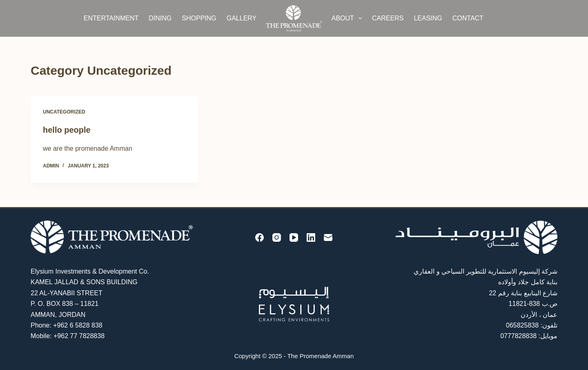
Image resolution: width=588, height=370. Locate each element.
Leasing (428, 18)
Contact (468, 18)
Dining (160, 18)
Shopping (199, 18)
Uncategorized (64, 112)
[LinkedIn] (311, 237)
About (348, 18)
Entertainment (111, 18)
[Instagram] (277, 237)
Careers (388, 18)
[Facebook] (259, 237)
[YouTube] (294, 237)
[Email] (328, 237)
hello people (67, 130)
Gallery (242, 18)
